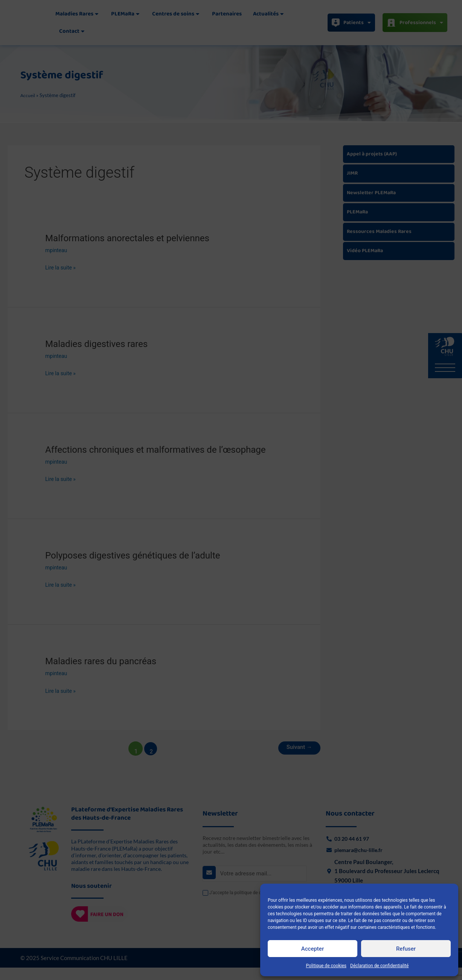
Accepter (313, 949)
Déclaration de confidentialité (379, 966)
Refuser (406, 949)
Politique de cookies (326, 966)
